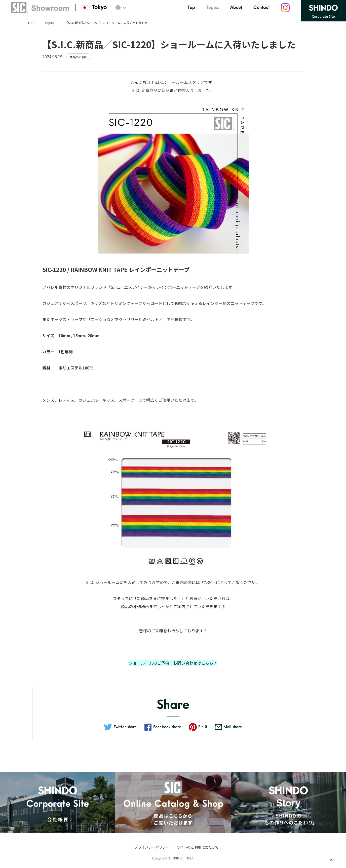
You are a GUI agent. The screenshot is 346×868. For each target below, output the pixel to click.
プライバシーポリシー (152, 847)
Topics (49, 23)
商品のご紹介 (79, 57)
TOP (31, 23)
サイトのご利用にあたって (198, 847)
